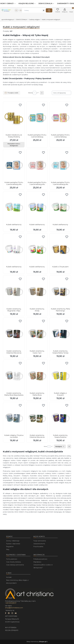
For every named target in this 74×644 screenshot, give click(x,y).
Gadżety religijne (34, 19)
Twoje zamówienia (40, 541)
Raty (8, 549)
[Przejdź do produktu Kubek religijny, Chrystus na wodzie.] (14, 418)
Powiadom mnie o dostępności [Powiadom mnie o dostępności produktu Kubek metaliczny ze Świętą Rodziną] (14, 145)
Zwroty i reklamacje (13, 541)
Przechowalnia (38, 547)
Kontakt (9, 577)
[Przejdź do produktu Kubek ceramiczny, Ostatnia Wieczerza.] (14, 334)
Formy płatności (12, 559)
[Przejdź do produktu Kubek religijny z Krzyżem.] (60, 376)
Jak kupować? (38, 568)
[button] (49, 10)
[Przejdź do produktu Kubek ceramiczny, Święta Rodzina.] (60, 418)
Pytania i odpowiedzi (13, 544)
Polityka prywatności (40, 559)
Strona (30, 93)
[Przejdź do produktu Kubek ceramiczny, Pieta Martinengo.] (60, 292)
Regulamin (10, 547)
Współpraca (37, 562)
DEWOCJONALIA (21, 19)
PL (16, 10)
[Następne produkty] (60, 446)
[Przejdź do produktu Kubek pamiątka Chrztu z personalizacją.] (37, 118)
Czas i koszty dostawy (14, 562)
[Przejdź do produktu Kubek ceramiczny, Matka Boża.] (37, 376)
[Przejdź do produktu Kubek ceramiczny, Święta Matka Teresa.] (60, 334)
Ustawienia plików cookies (42, 565)
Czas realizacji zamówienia (15, 565)
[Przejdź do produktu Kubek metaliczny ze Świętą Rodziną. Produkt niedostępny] (14, 118)
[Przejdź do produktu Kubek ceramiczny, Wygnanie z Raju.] (14, 292)
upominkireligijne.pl (8, 19)
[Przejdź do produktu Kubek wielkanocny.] (14, 208)
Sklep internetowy (36, 642)
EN (21, 10)
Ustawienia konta (39, 544)
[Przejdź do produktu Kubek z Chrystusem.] (60, 250)
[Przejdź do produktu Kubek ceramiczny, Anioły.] (37, 292)
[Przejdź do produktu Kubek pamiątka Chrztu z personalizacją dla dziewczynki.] (37, 165)
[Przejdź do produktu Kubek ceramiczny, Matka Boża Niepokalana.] (14, 376)
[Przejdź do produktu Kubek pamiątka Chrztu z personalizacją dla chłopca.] (14, 165)
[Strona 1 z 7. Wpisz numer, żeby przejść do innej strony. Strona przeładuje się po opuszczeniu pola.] (34, 93)
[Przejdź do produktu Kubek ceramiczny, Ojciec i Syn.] (37, 334)
